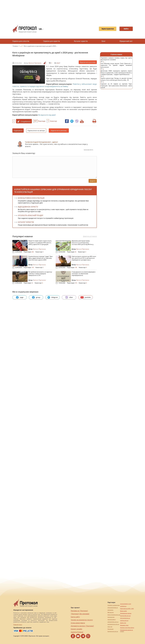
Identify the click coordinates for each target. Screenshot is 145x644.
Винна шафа (123, 611)
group (36, 297)
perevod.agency (112, 619)
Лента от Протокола (35, 63)
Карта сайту (75, 617)
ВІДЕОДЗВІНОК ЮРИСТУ (28, 207)
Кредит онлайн (76, 629)
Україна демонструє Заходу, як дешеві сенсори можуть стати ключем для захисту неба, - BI (116, 80)
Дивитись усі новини (90, 236)
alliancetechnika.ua (113, 608)
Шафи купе (123, 623)
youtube (86, 297)
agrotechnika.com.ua (113, 622)
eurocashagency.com (126, 604)
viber (69, 297)
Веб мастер (111, 612)
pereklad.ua (123, 606)
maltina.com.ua (124, 620)
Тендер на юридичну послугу (82, 620)
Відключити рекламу (88, 62)
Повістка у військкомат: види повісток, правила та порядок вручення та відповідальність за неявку (55, 85)
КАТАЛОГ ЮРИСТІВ (26, 222)
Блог (104, 41)
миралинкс (110, 610)
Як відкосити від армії (47, 115)
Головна (16, 46)
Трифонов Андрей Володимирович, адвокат (42, 142)
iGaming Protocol (77, 632)
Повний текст (18, 625)
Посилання (110, 629)
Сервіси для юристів (51, 41)
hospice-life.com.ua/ (125, 616)
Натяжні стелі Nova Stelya (127, 628)
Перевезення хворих (126, 613)
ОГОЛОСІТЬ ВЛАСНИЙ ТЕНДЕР (31, 215)
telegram (53, 297)
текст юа (110, 627)
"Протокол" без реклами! (80, 614)
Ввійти (125, 29)
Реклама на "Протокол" (79, 611)
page (20, 297)
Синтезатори (111, 617)
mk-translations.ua (125, 618)
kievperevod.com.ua (113, 631)
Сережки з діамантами (114, 605)
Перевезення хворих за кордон (126, 631)
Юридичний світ (126, 41)
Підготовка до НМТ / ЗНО (127, 609)
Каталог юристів (81, 41)
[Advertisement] (72, 11)
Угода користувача (78, 623)
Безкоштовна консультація (31, 198)
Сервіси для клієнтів (21, 41)
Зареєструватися (105, 29)
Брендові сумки (124, 625)
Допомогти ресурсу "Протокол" (82, 626)
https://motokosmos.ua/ (114, 615)
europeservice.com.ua (113, 624)
